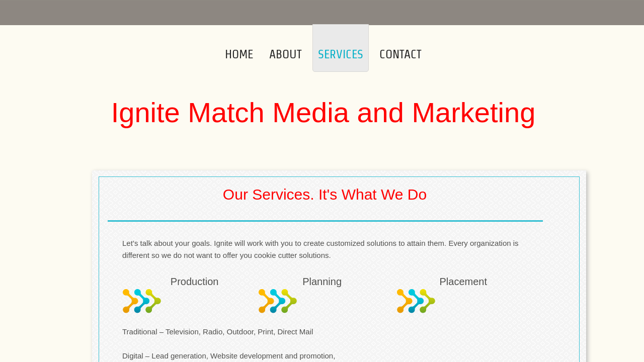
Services (341, 54)
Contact (400, 54)
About (286, 54)
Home (239, 54)
